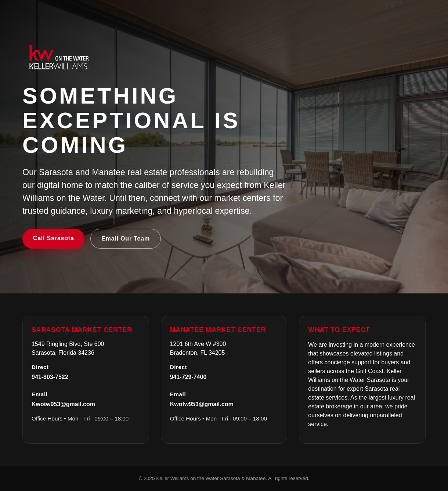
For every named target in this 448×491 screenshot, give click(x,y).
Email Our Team (126, 239)
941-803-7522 (50, 377)
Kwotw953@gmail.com (63, 404)
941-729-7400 (188, 377)
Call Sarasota (54, 238)
